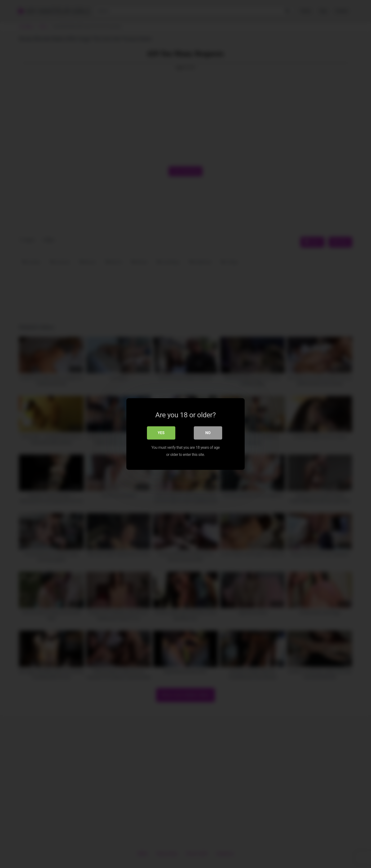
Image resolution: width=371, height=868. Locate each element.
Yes (161, 433)
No (208, 433)
